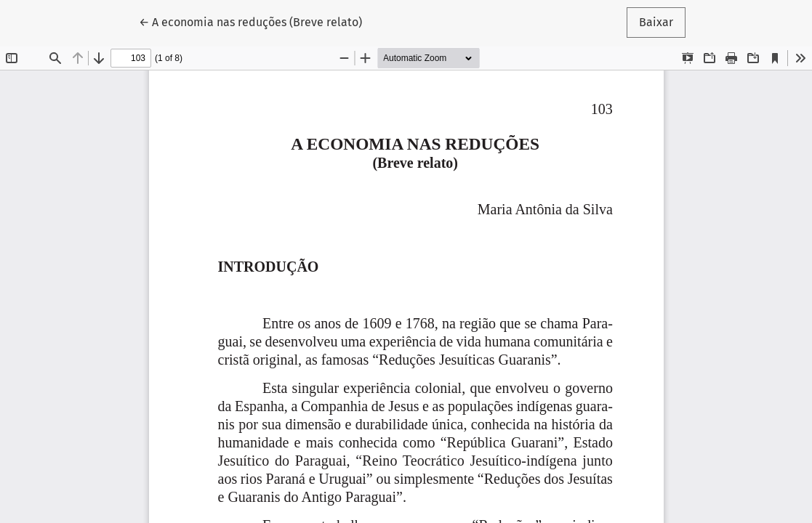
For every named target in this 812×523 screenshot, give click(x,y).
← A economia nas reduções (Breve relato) (250, 21)
